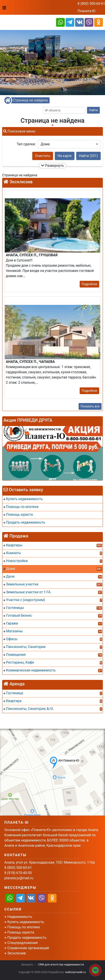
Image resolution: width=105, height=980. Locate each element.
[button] (69, 144)
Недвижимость (20, 917)
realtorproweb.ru (75, 972)
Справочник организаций (28, 948)
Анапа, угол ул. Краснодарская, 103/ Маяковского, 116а (50, 862)
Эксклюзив (17, 953)
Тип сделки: (26, 144)
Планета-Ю (86, 11)
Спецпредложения (23, 943)
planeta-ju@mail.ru (19, 878)
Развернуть (52, 166)
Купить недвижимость (26, 922)
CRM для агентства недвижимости (61, 964)
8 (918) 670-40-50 (18, 873)
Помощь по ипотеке (24, 927)
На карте (65, 156)
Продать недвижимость (27, 938)
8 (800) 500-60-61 (91, 4)
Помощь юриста (21, 932)
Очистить (43, 156)
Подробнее (89, 284)
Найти (93, 110)
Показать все (90, 406)
